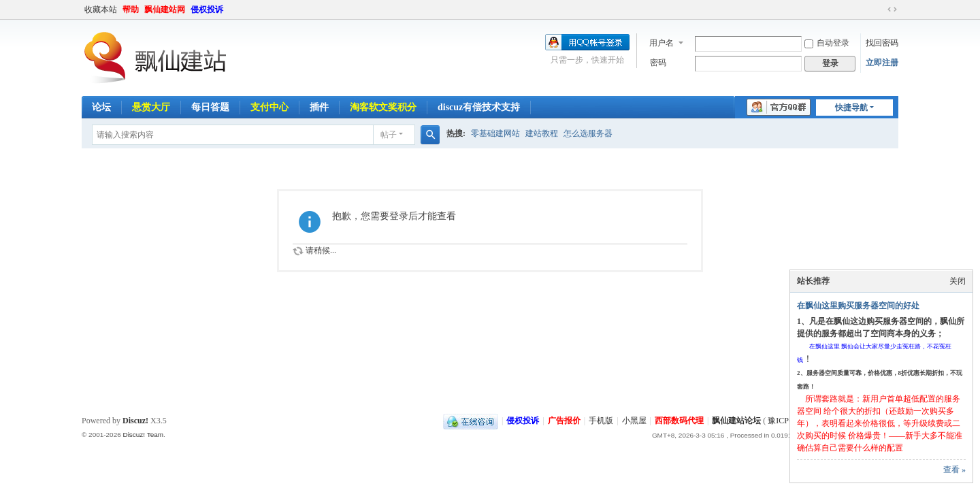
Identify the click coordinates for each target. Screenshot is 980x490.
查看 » (954, 470)
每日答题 (210, 107)
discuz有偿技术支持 (479, 107)
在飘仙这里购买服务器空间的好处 (858, 306)
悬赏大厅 (151, 107)
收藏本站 (101, 10)
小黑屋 (634, 421)
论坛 (101, 107)
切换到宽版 (892, 10)
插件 (319, 107)
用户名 (661, 43)
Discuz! (135, 421)
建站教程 (542, 133)
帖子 (389, 135)
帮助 (131, 10)
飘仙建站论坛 (736, 421)
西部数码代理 (679, 421)
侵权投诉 (207, 10)
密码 (658, 63)
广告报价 (564, 421)
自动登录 (827, 43)
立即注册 (882, 63)
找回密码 (882, 43)
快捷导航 (851, 108)
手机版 (601, 421)
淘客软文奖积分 (383, 107)
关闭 (958, 281)
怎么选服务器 (588, 133)
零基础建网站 (495, 133)
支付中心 (269, 107)
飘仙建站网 (165, 10)
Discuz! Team (143, 435)
